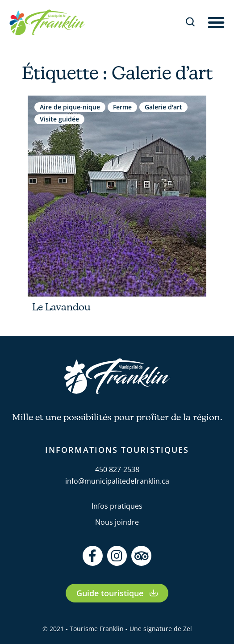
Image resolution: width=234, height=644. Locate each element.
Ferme (122, 107)
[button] (216, 22)
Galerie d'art (163, 107)
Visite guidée (59, 119)
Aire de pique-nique (70, 107)
